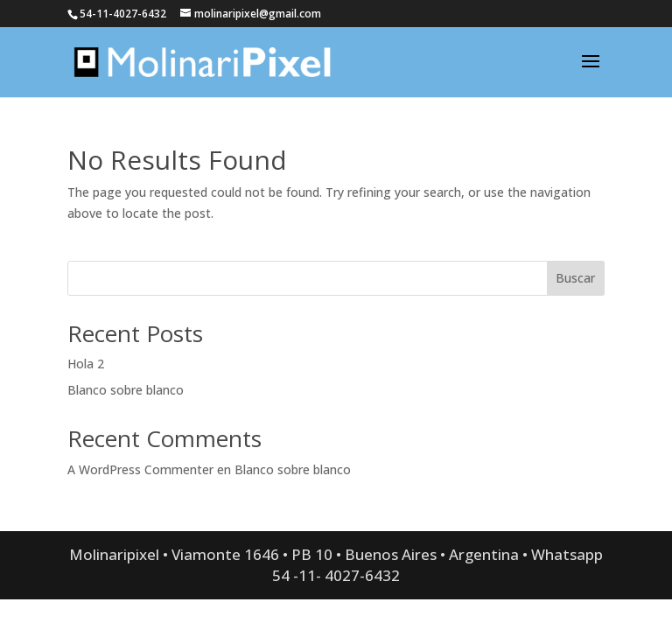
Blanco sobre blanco (126, 390)
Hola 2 (86, 364)
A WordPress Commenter (140, 469)
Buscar (575, 278)
